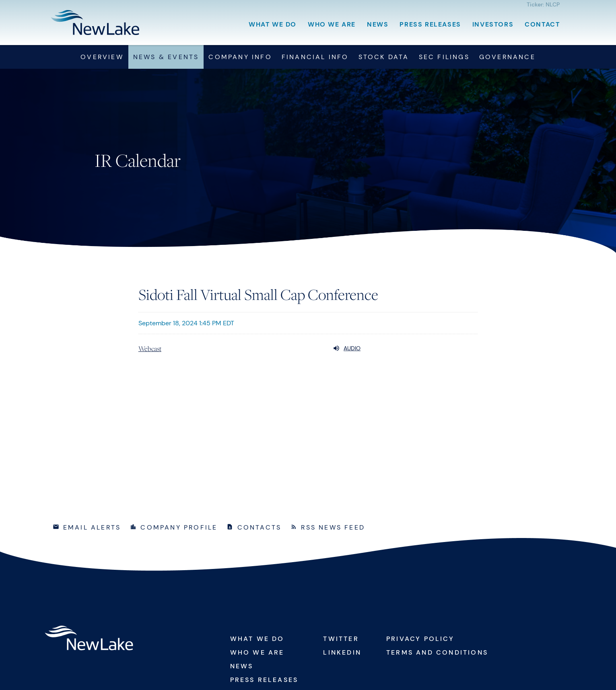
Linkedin (342, 652)
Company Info (240, 57)
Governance (507, 57)
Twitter (341, 639)
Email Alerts (92, 527)
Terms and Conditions (437, 652)
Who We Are (332, 24)
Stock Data (384, 57)
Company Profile (179, 527)
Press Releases (430, 24)
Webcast (150, 349)
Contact (542, 24)
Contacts (260, 527)
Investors (493, 24)
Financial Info (315, 57)
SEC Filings (444, 57)
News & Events (166, 57)
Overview (102, 57)
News (378, 24)
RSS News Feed (333, 527)
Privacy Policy (420, 639)
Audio (347, 348)
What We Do (273, 24)
